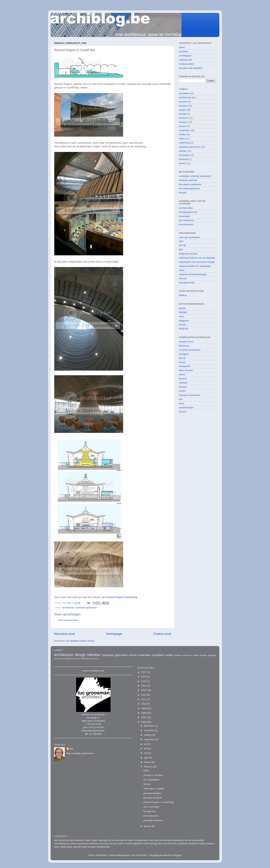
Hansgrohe (185, 366)
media (182, 134)
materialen (184, 130)
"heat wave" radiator (154, 789)
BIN (181, 250)
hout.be (183, 278)
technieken (185, 155)
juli (146, 744)
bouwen (183, 106)
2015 (144, 681)
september (150, 739)
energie (183, 114)
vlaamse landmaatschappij (193, 274)
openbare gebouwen (86, 608)
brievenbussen (151, 816)
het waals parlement (189, 188)
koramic (183, 379)
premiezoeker (186, 208)
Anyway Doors (186, 342)
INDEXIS (184, 329)
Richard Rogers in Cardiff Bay (159, 802)
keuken (183, 126)
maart (147, 762)
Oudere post (162, 634)
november (149, 730)
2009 (144, 708)
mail (102, 671)
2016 (144, 677)
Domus (147, 784)
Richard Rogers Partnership (122, 597)
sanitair (183, 151)
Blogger (177, 855)
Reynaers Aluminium (190, 395)
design (182, 110)
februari (148, 767)
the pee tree (150, 811)
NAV (181, 241)
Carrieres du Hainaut (190, 350)
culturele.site (185, 60)
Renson (183, 387)
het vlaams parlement (190, 184)
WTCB (182, 245)
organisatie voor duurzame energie (197, 262)
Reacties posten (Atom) (82, 641)
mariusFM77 (142, 855)
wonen (182, 163)
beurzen (183, 102)
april (146, 758)
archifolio (184, 52)
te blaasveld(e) (187, 64)
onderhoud (185, 143)
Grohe (182, 362)
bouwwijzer (185, 216)
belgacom (184, 321)
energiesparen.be (188, 212)
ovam (182, 270)
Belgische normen (188, 254)
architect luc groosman (93, 714)
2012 (144, 695)
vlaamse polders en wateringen (195, 266)
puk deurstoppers (152, 793)
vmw (181, 316)
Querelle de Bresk (153, 798)
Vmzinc (183, 412)
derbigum (184, 354)
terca (181, 403)
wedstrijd (183, 159)
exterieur (183, 118)
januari (148, 826)
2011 (144, 699)
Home (86, 671)
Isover (182, 374)
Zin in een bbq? (151, 807)
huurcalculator (186, 224)
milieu (182, 139)
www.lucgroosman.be (81, 843)
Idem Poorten (186, 370)
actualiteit (184, 93)
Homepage (114, 634)
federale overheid (188, 180)
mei (146, 753)
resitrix (182, 391)
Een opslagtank (151, 780)
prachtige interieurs (153, 820)
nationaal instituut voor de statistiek (197, 258)
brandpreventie (187, 283)
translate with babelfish (191, 68)
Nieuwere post (64, 634)
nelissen (183, 383)
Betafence (184, 346)
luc (72, 749)
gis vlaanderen (186, 220)
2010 (144, 704)
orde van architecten (189, 237)
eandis (182, 308)
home (182, 47)
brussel (183, 193)
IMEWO (183, 312)
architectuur (68, 608)
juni (146, 749)
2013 (144, 690)
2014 (144, 686)
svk (181, 399)
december (149, 726)
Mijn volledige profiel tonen (80, 753)
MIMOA (183, 295)
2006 (144, 722)
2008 (144, 713)
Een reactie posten (68, 620)
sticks (146, 771)
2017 (144, 672)
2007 (144, 717)
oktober (148, 735)
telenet (182, 325)
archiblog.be (185, 56)
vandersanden (186, 408)
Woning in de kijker (153, 775)
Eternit (182, 358)
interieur (183, 122)
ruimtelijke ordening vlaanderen (195, 176)
